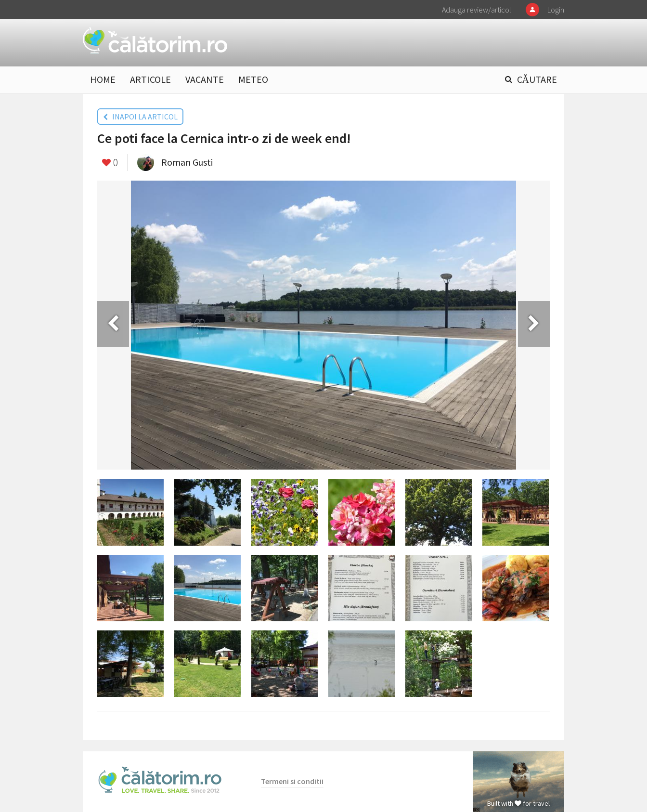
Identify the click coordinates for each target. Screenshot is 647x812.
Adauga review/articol (477, 10)
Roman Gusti (187, 162)
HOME (103, 79)
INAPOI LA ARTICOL (140, 117)
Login (556, 10)
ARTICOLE (150, 79)
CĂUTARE (537, 79)
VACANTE (205, 79)
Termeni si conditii (292, 781)
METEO (253, 79)
